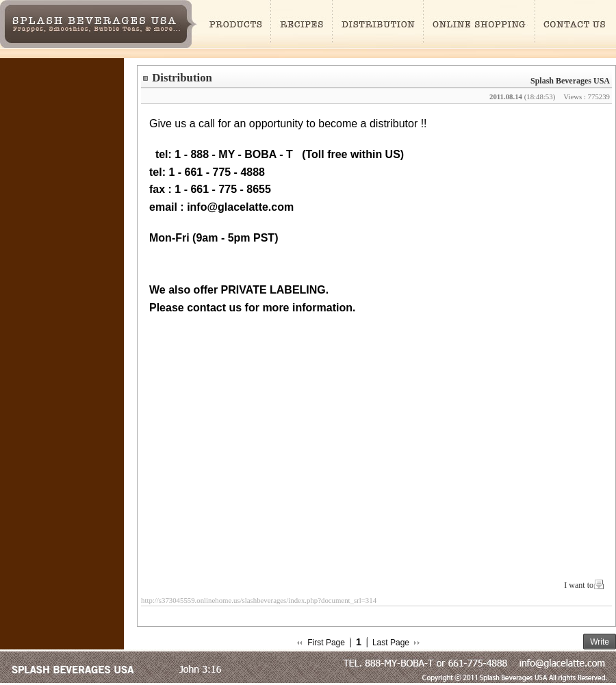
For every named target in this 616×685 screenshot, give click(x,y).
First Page (326, 643)
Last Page (391, 643)
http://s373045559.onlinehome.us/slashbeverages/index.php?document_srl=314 (259, 600)
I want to (579, 585)
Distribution (182, 78)
